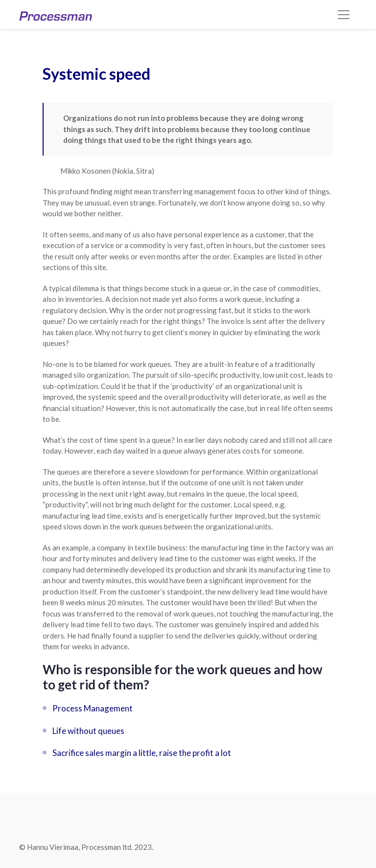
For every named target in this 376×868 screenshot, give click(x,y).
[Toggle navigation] (344, 15)
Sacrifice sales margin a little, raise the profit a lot (142, 753)
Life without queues (88, 731)
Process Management (93, 708)
